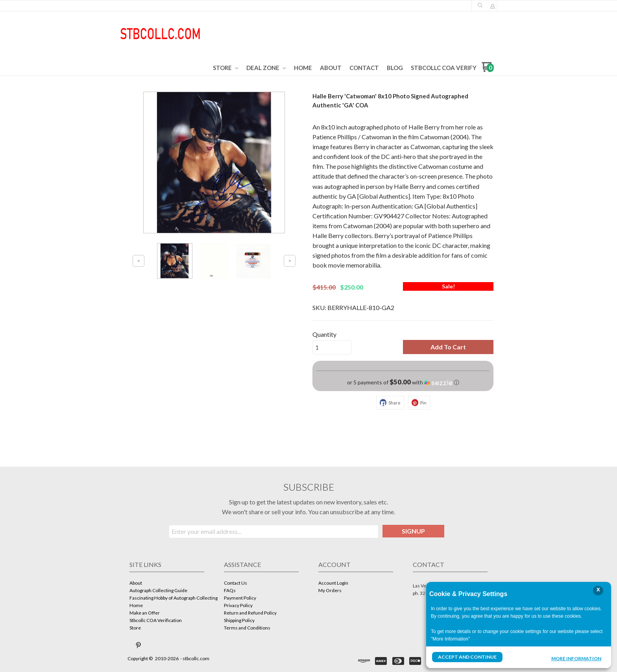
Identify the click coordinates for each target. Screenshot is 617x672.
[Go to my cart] (488, 70)
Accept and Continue (467, 657)
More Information (576, 658)
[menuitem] (226, 68)
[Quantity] (332, 347)
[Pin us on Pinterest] (139, 645)
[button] (480, 5)
